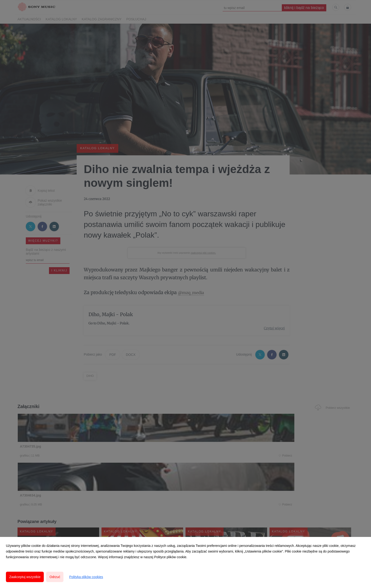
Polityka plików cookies (86, 577)
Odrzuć (55, 577)
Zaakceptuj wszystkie (25, 577)
